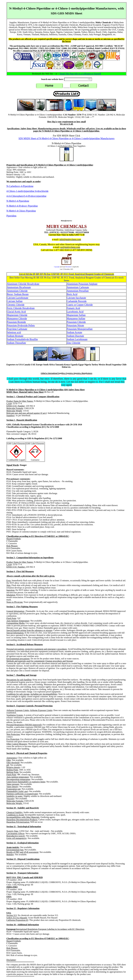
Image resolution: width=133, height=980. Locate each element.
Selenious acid (14, 332)
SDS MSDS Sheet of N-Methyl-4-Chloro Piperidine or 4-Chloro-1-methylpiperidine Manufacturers (67, 138)
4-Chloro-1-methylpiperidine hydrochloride (27, 191)
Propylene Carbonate (17, 329)
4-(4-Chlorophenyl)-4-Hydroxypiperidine (26, 196)
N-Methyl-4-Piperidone (18, 201)
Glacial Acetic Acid (16, 312)
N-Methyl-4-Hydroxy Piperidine (22, 206)
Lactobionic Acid (75, 312)
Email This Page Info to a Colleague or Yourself (80, 74)
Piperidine (11, 216)
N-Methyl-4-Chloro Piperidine (21, 211)
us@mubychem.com (70, 247)
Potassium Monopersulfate (80, 329)
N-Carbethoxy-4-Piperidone (20, 186)
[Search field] (78, 79)
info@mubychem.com (70, 240)
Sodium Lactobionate (77, 339)
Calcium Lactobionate (18, 298)
